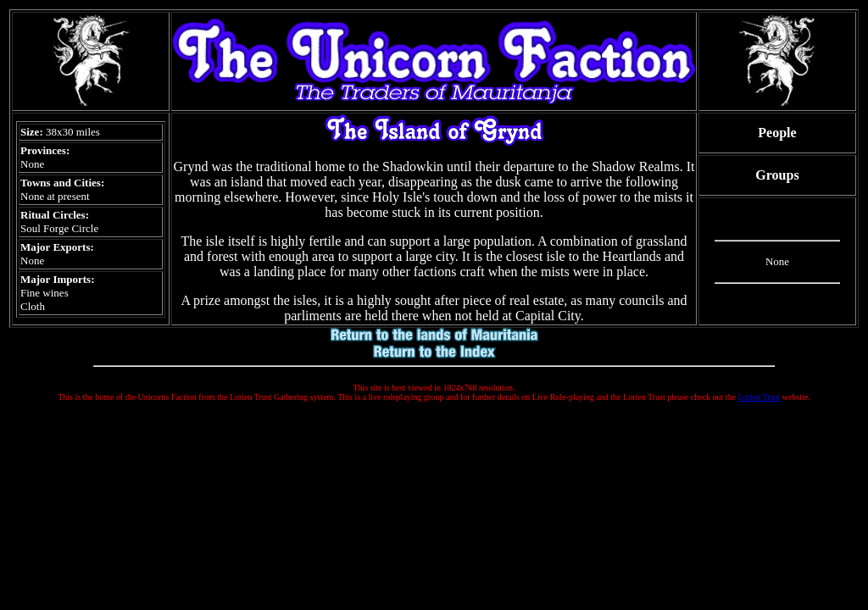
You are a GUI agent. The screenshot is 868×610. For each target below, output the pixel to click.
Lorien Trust (759, 397)
